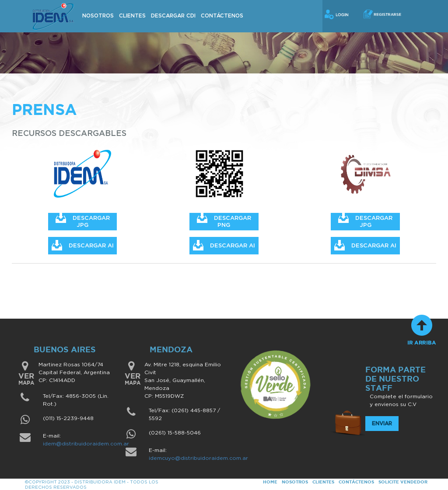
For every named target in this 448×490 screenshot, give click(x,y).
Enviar (382, 424)
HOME (270, 482)
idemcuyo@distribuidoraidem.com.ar (198, 458)
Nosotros (98, 16)
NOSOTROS (295, 482)
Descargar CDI (173, 16)
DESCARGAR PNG (224, 221)
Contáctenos (222, 16)
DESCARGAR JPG (83, 221)
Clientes (132, 16)
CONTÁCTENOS (356, 482)
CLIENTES (323, 482)
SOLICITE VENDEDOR (403, 482)
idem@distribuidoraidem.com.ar (86, 444)
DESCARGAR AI (83, 245)
